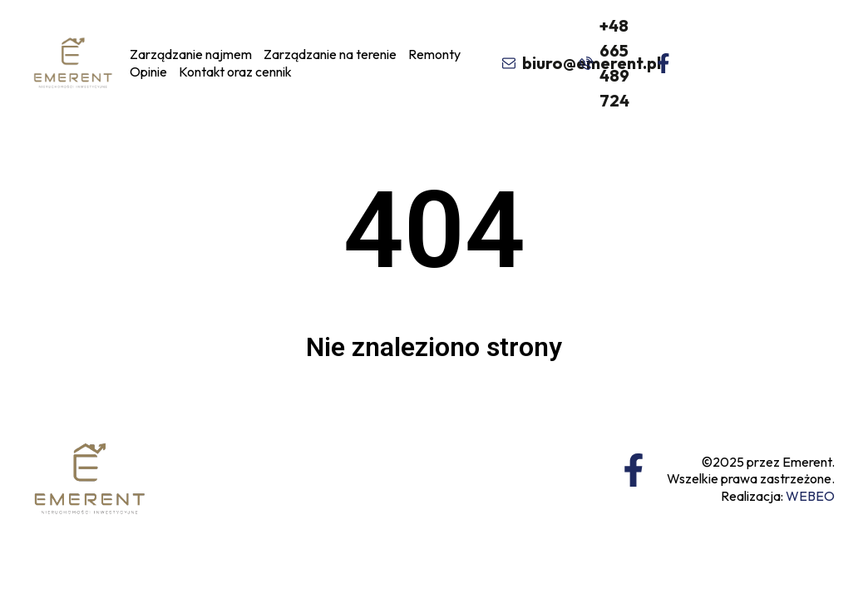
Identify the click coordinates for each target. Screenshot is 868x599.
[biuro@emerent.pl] (506, 63)
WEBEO (810, 496)
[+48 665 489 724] (584, 63)
